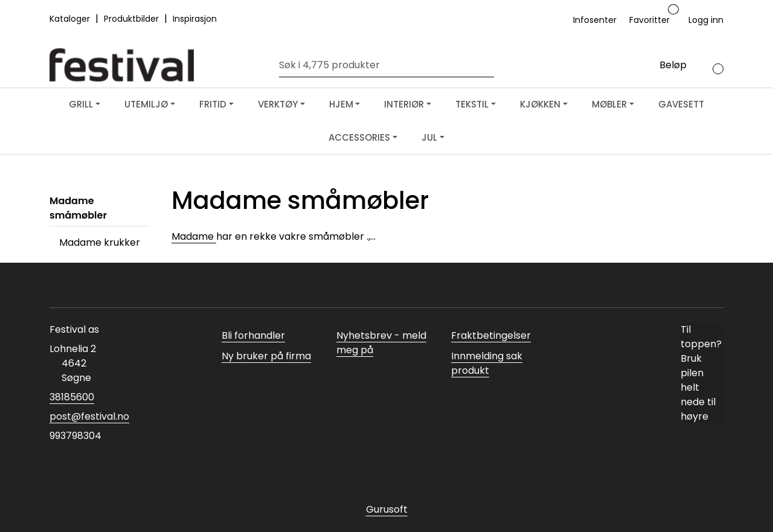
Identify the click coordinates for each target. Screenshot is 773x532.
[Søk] (384, 65)
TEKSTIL (472, 104)
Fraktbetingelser (491, 335)
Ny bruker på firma (266, 356)
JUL (429, 137)
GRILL (81, 104)
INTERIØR (404, 104)
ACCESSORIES (359, 137)
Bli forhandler (253, 335)
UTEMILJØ (146, 104)
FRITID (213, 104)
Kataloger (71, 19)
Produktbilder (133, 19)
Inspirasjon (195, 19)
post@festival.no (89, 416)
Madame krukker (100, 242)
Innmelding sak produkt (487, 363)
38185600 (72, 397)
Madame (194, 236)
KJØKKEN (540, 104)
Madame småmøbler (78, 208)
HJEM (341, 104)
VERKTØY (278, 104)
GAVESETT (681, 104)
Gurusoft (387, 509)
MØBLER (609, 104)
